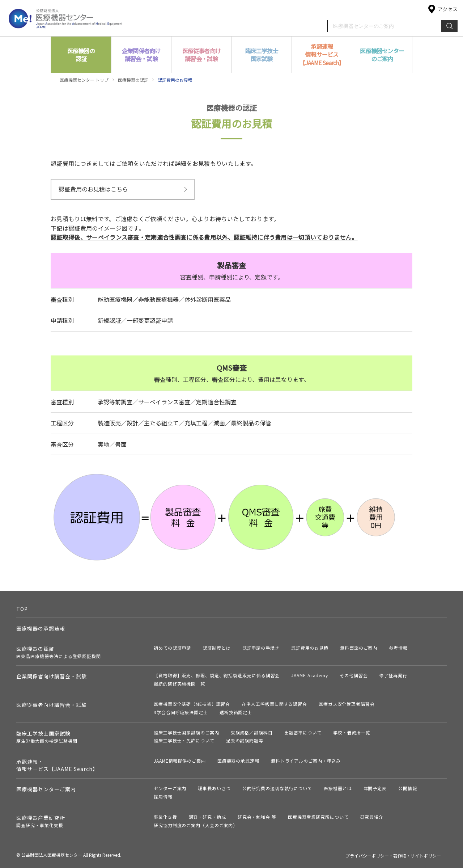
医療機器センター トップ (84, 80)
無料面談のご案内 (359, 648)
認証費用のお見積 (310, 648)
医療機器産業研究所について (318, 817)
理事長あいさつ (214, 788)
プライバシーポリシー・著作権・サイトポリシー (393, 856)
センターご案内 (170, 788)
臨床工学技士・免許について (184, 740)
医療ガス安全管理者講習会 (347, 704)
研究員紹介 (372, 817)
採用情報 (163, 797)
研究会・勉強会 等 (257, 817)
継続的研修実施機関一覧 (179, 684)
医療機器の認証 (133, 80)
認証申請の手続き (261, 648)
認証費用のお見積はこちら (93, 189)
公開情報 (408, 788)
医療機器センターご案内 (46, 789)
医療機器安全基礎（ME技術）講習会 (192, 704)
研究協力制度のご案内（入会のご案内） (196, 825)
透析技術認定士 (236, 712)
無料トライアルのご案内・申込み (306, 761)
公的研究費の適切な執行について (277, 788)
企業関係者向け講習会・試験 (52, 676)
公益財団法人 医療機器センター (66, 18)
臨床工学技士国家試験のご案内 (186, 732)
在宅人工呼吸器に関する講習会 (274, 704)
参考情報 (398, 648)
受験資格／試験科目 (252, 732)
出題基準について (303, 732)
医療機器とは (338, 788)
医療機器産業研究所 (41, 821)
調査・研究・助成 (207, 817)
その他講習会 (354, 675)
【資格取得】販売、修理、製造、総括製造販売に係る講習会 (217, 675)
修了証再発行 (393, 675)
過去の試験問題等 (245, 740)
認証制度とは (216, 648)
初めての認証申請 (172, 648)
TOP (22, 609)
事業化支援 (165, 817)
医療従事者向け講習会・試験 (52, 705)
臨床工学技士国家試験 (47, 737)
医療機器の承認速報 (41, 628)
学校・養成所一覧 (352, 732)
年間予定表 (375, 788)
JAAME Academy (310, 675)
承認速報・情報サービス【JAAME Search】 (57, 765)
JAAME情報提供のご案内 (180, 761)
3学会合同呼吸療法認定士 (181, 712)
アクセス (448, 9)
